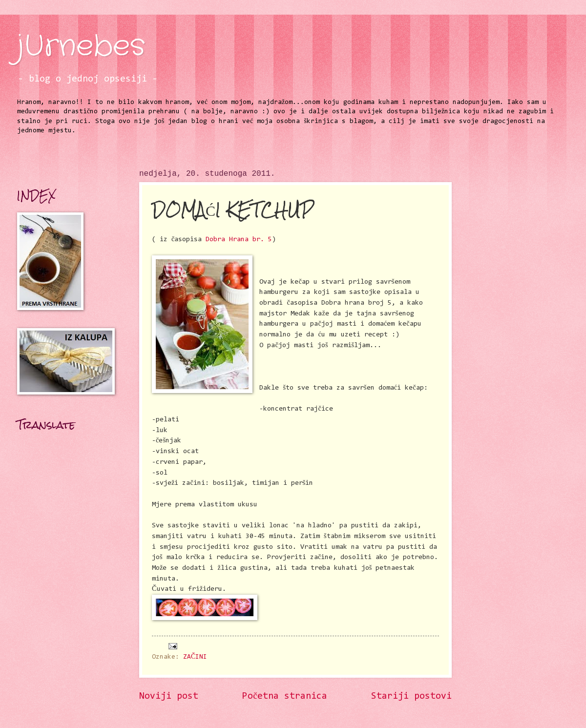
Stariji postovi (411, 697)
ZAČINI (195, 657)
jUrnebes (81, 46)
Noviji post (169, 697)
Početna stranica (285, 697)
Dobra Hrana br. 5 (239, 239)
